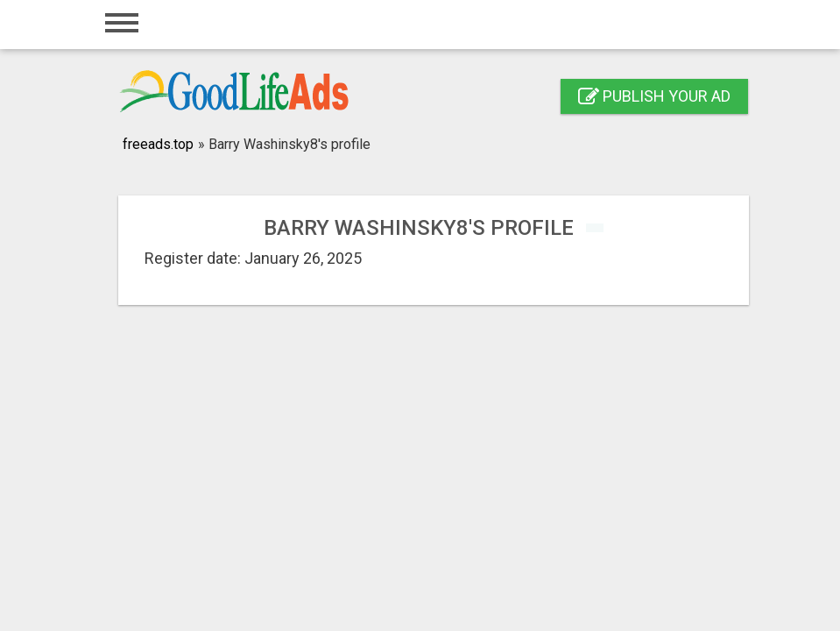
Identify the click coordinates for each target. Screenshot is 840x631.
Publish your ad (654, 96)
